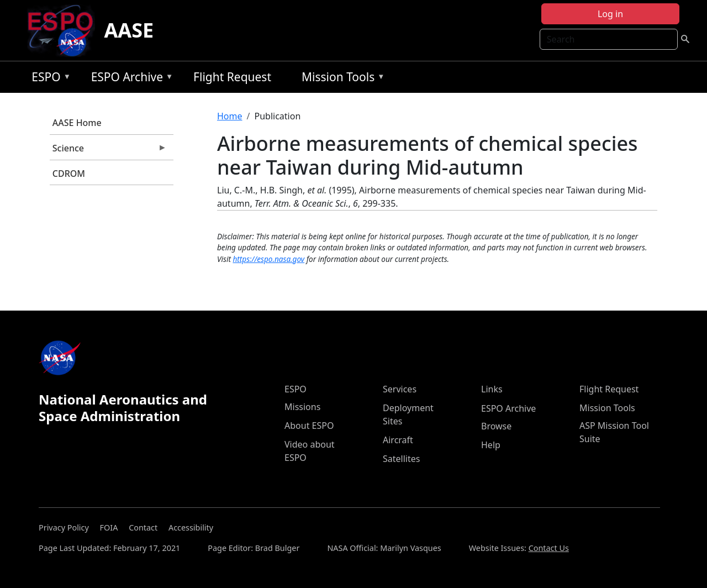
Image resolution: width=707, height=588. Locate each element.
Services (400, 389)
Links (492, 389)
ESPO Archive (130, 79)
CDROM (69, 174)
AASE (129, 30)
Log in (610, 14)
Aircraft (398, 440)
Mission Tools (341, 79)
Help (491, 445)
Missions (302, 407)
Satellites (401, 459)
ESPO (48, 79)
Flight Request (232, 77)
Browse (496, 426)
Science (108, 151)
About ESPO (309, 426)
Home (230, 116)
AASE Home (77, 123)
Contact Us (549, 548)
